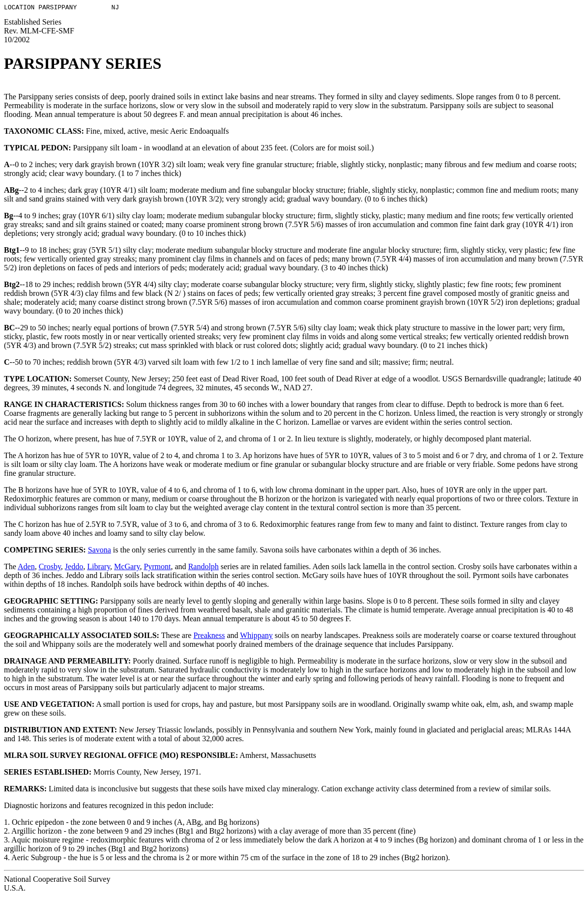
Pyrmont (157, 568)
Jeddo (74, 568)
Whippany (256, 637)
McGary (127, 568)
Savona (100, 551)
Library (99, 568)
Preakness (209, 637)
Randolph (204, 568)
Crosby (50, 568)
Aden (26, 568)
